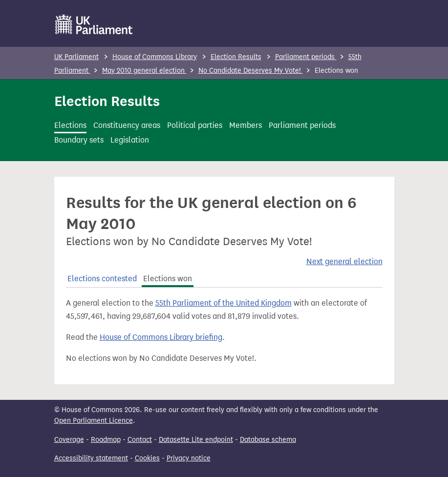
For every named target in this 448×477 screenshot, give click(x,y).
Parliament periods (306, 57)
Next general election (344, 261)
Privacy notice (189, 458)
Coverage (69, 440)
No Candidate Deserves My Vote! (251, 71)
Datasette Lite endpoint (196, 440)
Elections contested (102, 279)
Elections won (168, 279)
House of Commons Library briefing (161, 337)
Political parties (195, 125)
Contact (140, 440)
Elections (70, 125)
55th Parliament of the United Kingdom (224, 303)
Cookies (147, 458)
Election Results (236, 57)
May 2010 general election (144, 71)
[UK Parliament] (94, 24)
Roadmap (106, 440)
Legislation (130, 140)
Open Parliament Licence (94, 421)
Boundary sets (79, 140)
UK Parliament (76, 57)
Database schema (268, 440)
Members (245, 125)
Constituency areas (127, 125)
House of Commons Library (155, 57)
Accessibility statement (91, 458)
